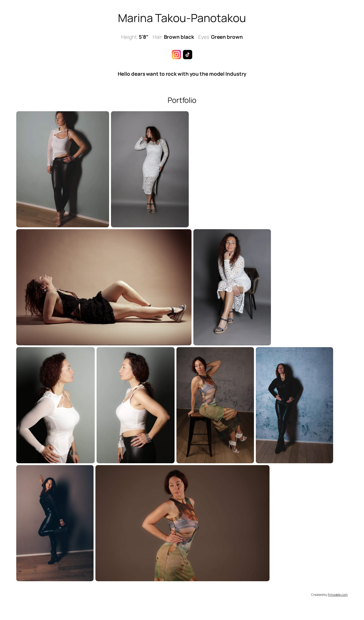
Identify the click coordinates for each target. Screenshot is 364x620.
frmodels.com (338, 595)
